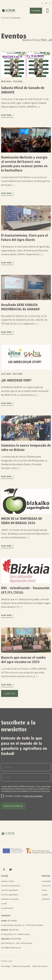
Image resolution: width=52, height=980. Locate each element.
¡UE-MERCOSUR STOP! (16, 380)
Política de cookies (40, 966)
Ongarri (45, 895)
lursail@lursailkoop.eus (11, 948)
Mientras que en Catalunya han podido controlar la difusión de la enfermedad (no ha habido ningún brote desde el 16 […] (26, 603)
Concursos (46, 886)
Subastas (46, 899)
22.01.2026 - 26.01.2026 (12, 374)
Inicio (3, 18)
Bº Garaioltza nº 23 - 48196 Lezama (15, 934)
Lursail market (7, 908)
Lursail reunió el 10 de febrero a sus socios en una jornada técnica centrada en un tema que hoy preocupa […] (26, 181)
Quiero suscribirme (13, 806)
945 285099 (9, 921)
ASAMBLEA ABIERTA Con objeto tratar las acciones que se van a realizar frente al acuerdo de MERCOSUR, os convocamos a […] (25, 391)
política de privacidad (33, 796)
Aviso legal (6, 966)
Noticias (9, 18)
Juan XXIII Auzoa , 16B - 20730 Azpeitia (17, 943)
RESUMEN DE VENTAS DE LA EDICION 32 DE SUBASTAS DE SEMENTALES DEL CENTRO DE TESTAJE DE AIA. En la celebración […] (24, 320)
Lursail (4, 903)
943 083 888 (11, 939)
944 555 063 (10, 930)
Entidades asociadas (10, 899)
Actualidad (46, 881)
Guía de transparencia (11, 886)
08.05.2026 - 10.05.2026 (12, 81)
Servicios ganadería (9, 890)
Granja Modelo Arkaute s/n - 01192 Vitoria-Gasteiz (22, 925)
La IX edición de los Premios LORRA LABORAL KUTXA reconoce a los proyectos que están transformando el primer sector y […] (24, 673)
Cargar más (10, 693)
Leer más (7, 115)
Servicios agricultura (10, 895)
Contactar (36, 11)
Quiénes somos (8, 881)
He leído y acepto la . (24, 796)
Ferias (44, 890)
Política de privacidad (21, 966)
